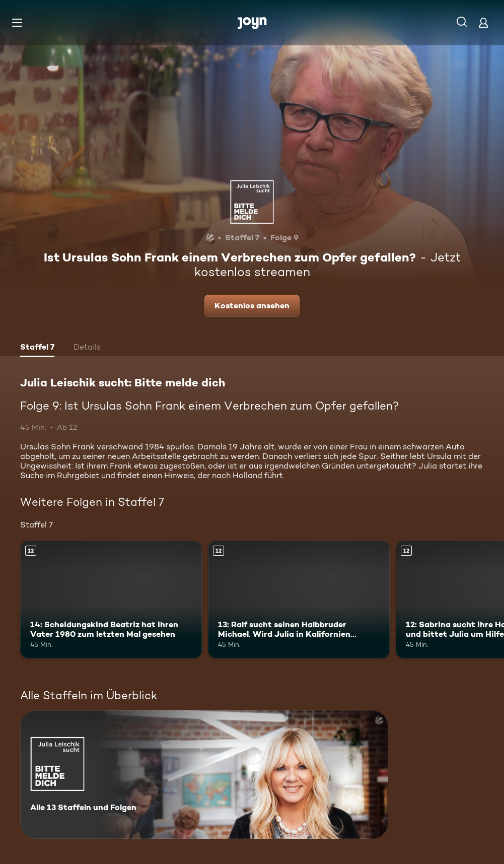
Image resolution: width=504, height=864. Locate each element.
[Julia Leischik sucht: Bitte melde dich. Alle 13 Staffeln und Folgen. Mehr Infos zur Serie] (204, 775)
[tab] (37, 348)
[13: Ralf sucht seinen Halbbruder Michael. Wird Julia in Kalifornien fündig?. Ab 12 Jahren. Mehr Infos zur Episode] (299, 600)
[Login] (483, 22)
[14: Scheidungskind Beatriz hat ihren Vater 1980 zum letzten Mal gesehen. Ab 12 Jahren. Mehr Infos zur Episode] (111, 600)
